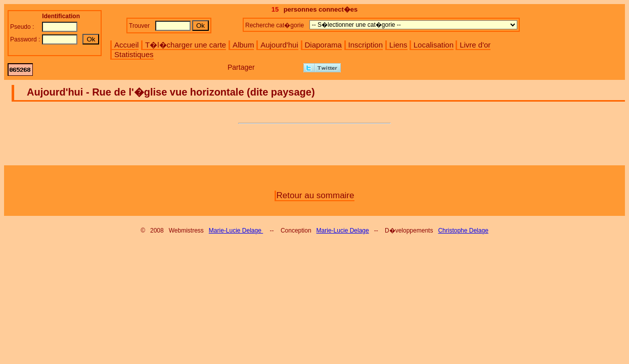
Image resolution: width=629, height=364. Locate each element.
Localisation (434, 45)
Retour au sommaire (315, 195)
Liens (398, 45)
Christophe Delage (463, 231)
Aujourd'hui (279, 45)
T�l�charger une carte (186, 45)
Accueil (126, 45)
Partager (241, 67)
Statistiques (134, 54)
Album (243, 45)
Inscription (366, 45)
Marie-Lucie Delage (236, 231)
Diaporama (323, 45)
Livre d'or (475, 45)
